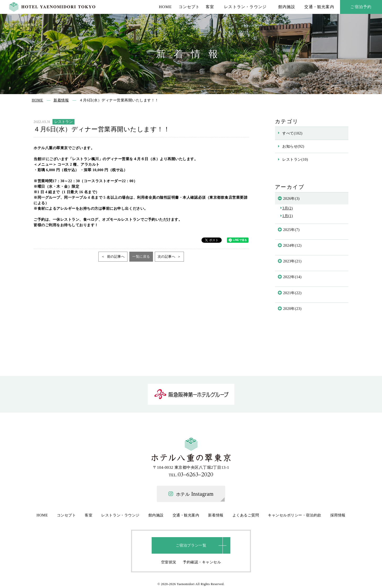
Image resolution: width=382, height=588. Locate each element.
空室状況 (169, 562)
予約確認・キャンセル (202, 562)
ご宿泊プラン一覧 (191, 545)
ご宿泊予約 (361, 7)
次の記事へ (167, 257)
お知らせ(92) (293, 146)
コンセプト (189, 7)
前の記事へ (115, 257)
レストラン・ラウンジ (245, 7)
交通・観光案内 (319, 7)
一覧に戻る (141, 257)
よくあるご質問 (246, 515)
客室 (210, 7)
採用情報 (338, 515)
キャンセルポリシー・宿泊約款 (295, 515)
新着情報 (216, 515)
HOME (165, 7)
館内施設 (287, 7)
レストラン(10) (295, 159)
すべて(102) (292, 133)
